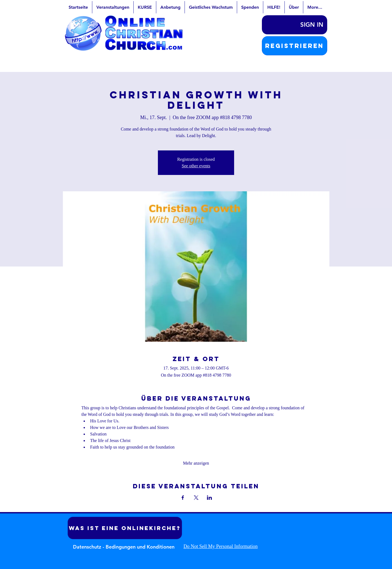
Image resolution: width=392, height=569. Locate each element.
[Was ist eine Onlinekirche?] (125, 528)
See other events (196, 166)
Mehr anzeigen (196, 463)
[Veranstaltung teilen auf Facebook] (183, 498)
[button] (295, 46)
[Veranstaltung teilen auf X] (196, 498)
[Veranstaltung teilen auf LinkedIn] (209, 498)
